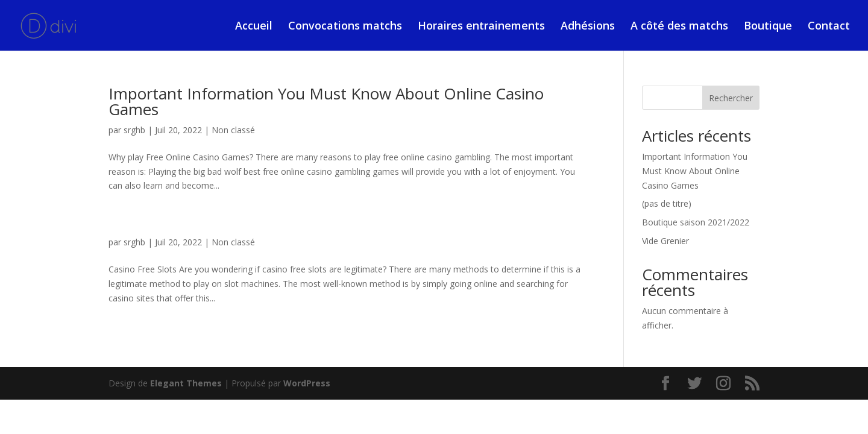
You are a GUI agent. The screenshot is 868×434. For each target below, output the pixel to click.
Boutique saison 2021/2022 (696, 222)
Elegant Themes (186, 383)
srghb (134, 130)
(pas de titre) (667, 203)
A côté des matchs (679, 27)
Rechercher (731, 98)
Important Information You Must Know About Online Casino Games (326, 101)
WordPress (307, 383)
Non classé (233, 130)
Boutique (768, 27)
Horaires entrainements (481, 27)
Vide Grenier (665, 241)
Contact (829, 27)
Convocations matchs (345, 27)
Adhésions (588, 27)
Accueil (254, 27)
